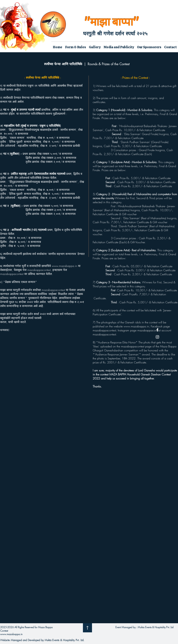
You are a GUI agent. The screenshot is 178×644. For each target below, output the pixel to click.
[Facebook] (157, 330)
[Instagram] (157, 337)
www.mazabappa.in (64, 266)
